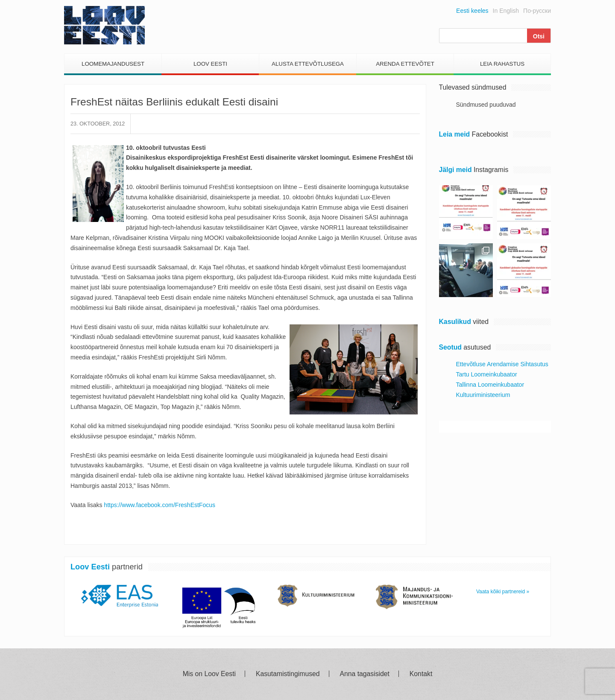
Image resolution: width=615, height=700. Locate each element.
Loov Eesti (210, 64)
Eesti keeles (472, 11)
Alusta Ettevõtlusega (308, 64)
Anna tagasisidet (365, 674)
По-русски (537, 11)
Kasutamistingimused (288, 674)
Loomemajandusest (113, 64)
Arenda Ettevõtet (405, 64)
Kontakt (421, 674)
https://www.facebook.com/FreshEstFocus (160, 505)
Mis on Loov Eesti (209, 674)
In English (506, 11)
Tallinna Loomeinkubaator (490, 385)
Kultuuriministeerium (483, 395)
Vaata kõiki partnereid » (503, 592)
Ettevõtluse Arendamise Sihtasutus (502, 364)
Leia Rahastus (502, 64)
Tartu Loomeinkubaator (487, 374)
